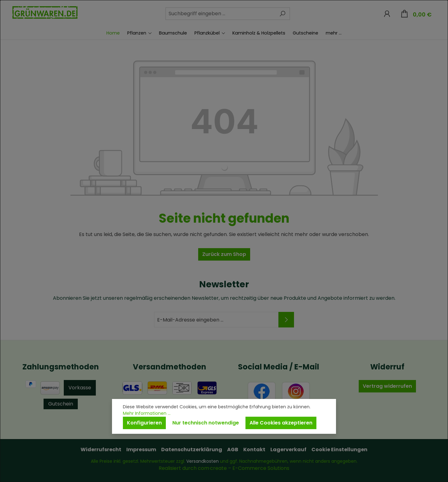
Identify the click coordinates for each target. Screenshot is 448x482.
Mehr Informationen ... (147, 413)
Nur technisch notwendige (206, 423)
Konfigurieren (144, 423)
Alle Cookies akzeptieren (281, 423)
